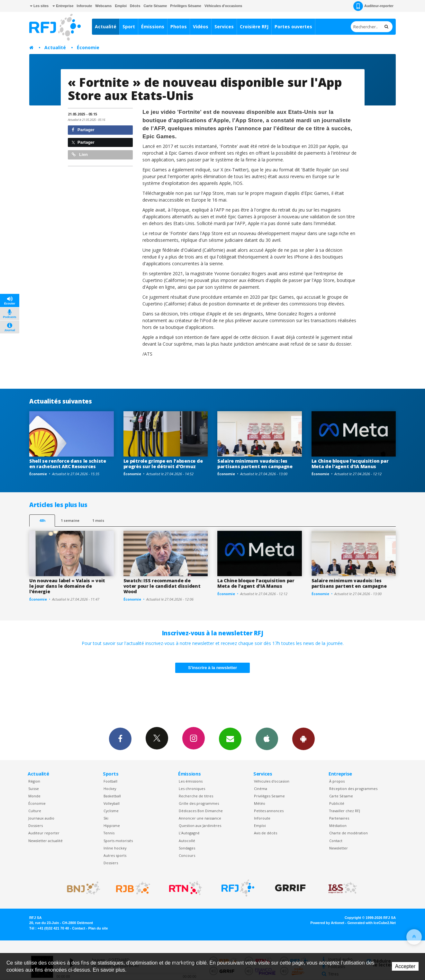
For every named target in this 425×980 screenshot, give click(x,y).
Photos (179, 27)
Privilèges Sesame (269, 796)
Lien (80, 154)
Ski (106, 818)
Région (34, 781)
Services (224, 27)
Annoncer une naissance (200, 818)
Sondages (187, 848)
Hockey (110, 789)
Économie (88, 47)
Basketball (112, 796)
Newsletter (339, 848)
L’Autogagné (189, 833)
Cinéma (261, 789)
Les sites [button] (39, 6)
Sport (129, 27)
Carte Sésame (155, 6)
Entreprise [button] (63, 6)
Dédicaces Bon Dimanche (201, 811)
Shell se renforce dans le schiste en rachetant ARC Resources (68, 464)
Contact (336, 841)
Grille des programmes (199, 803)
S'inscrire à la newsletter (212, 668)
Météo (260, 803)
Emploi (121, 6)
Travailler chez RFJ (345, 811)
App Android (303, 739)
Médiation (338, 826)
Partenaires (339, 818)
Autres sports (115, 855)
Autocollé (187, 841)
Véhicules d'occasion (272, 781)
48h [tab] (42, 520)
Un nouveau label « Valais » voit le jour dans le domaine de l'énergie (67, 586)
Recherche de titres (196, 796)
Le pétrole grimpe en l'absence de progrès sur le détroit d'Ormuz (163, 464)
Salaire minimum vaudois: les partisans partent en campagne (255, 464)
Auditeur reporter (44, 833)
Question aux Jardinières (200, 826)
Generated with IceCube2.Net (372, 923)
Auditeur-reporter (373, 6)
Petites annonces (269, 811)
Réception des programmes (353, 789)
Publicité (337, 803)
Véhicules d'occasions (223, 6)
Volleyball (112, 803)
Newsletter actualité (45, 841)
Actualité (106, 27)
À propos (337, 781)
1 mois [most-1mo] (98, 520)
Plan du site (98, 928)
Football (110, 781)
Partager (83, 130)
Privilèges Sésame (186, 6)
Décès (135, 6)
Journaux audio (41, 818)
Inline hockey (115, 848)
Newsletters (230, 739)
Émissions (153, 27)
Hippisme (112, 826)
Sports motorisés (118, 841)
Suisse (34, 789)
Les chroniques (192, 789)
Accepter (405, 966)
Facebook (120, 739)
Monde (34, 796)
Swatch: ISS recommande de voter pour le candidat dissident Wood (162, 586)
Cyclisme (111, 811)
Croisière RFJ (254, 27)
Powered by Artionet (327, 923)
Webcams (103, 6)
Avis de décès (266, 833)
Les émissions (191, 781)
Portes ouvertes (293, 27)
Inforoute (85, 6)
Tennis (109, 833)
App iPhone (267, 739)
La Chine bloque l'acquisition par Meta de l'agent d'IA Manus (350, 464)
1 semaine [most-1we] (70, 520)
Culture (35, 811)
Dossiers (36, 826)
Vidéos (201, 27)
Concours (187, 855)
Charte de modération (348, 833)
